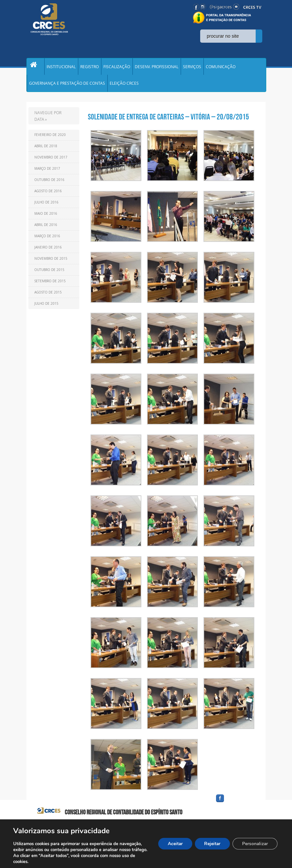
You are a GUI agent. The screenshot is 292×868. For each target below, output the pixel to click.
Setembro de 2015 (50, 285)
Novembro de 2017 (51, 161)
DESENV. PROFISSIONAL (157, 68)
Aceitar (172, 844)
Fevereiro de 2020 (50, 138)
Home (35, 68)
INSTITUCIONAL (61, 68)
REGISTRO (90, 68)
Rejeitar (210, 844)
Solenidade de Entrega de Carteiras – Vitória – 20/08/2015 (168, 120)
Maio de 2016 (46, 217)
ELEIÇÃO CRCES (124, 86)
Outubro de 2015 (49, 274)
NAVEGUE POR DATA (48, 119)
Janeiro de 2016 (48, 251)
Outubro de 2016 (49, 183)
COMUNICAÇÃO (221, 68)
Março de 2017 (47, 172)
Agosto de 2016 (48, 195)
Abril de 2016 (46, 228)
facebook (236, 806)
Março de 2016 (47, 240)
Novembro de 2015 (51, 262)
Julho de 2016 (46, 206)
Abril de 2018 (46, 150)
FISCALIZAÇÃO (117, 68)
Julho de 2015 (46, 307)
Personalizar (254, 844)
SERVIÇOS (192, 68)
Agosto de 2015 (48, 296)
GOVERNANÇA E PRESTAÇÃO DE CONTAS (67, 86)
